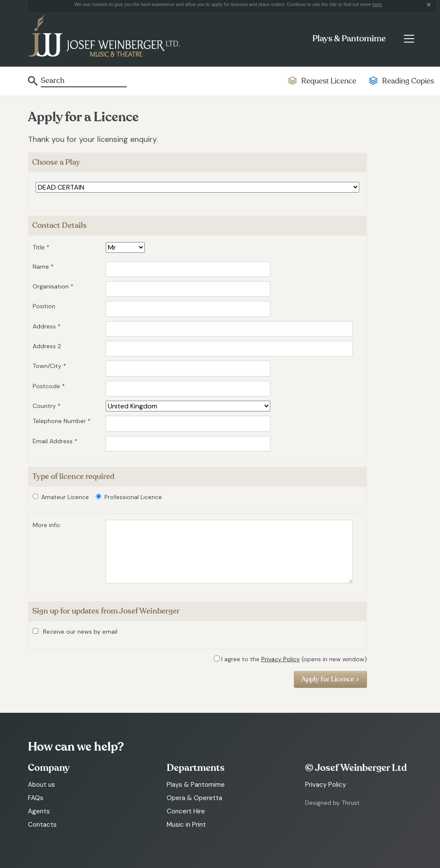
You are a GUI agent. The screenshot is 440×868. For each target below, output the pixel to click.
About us (41, 785)
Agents (39, 811)
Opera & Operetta (194, 798)
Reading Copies (408, 81)
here (377, 4)
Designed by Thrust (332, 803)
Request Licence (329, 81)
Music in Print (186, 825)
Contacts (42, 825)
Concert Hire (186, 811)
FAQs (36, 798)
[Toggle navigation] (409, 39)
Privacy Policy (281, 659)
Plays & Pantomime (349, 39)
